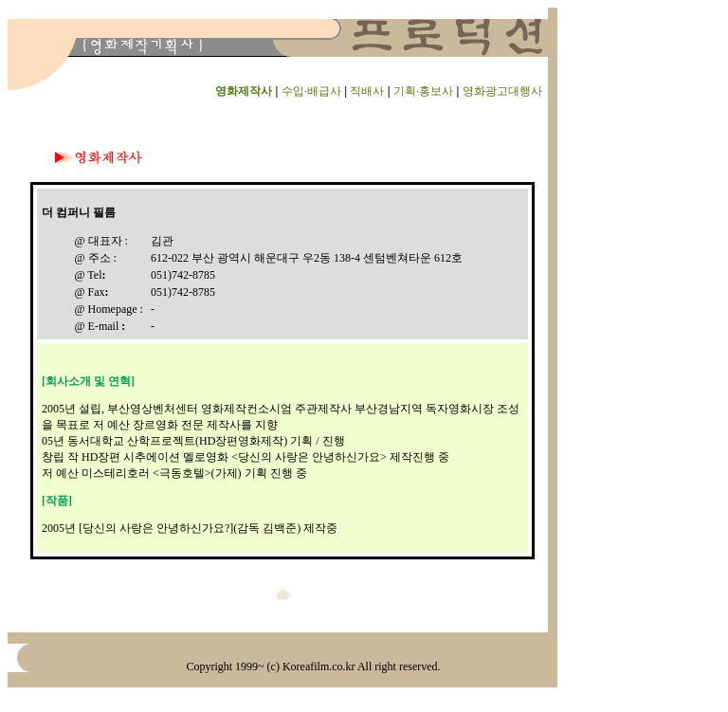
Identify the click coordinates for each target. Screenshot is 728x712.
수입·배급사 (311, 91)
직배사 (367, 91)
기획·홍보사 (423, 91)
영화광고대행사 (502, 91)
